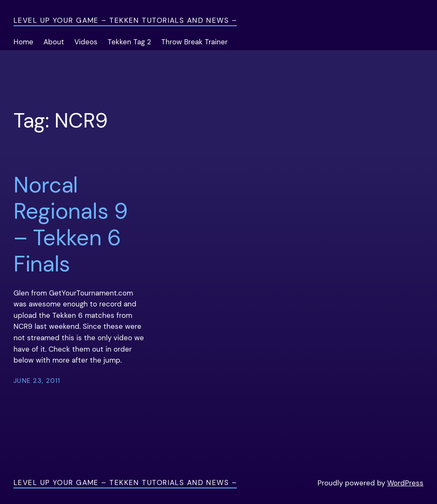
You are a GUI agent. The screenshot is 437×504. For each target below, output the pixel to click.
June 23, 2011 (37, 381)
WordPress (405, 483)
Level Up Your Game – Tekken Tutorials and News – (125, 20)
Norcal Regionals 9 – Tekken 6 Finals (71, 225)
